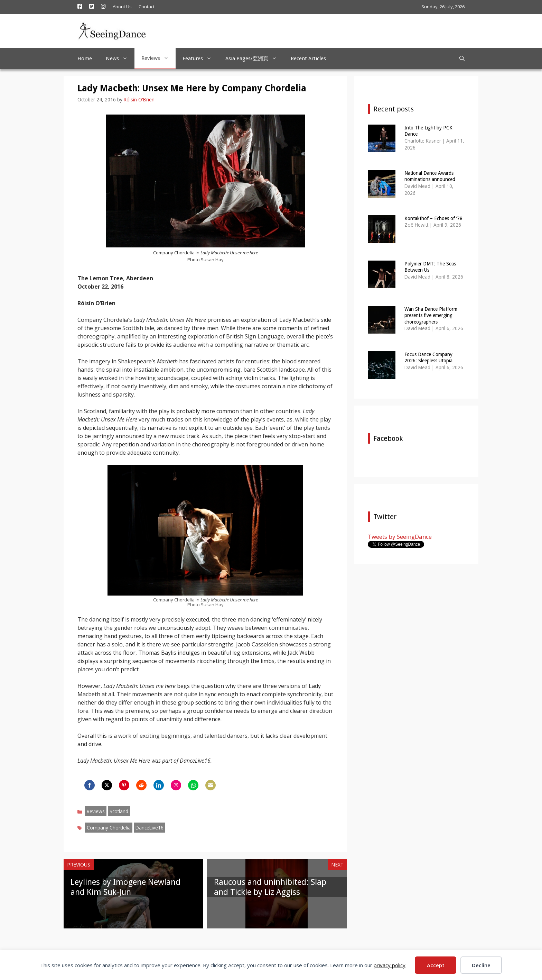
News (120, 58)
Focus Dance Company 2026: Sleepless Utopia (428, 357)
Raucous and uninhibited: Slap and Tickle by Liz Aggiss (270, 887)
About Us (122, 7)
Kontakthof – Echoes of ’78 (433, 218)
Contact (147, 7)
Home (85, 58)
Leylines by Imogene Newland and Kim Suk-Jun (125, 887)
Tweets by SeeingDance (400, 537)
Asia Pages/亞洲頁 (255, 58)
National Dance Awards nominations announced (430, 176)
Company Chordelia (109, 828)
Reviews (158, 58)
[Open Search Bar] (462, 58)
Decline (481, 965)
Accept (436, 965)
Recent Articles (308, 58)
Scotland (119, 811)
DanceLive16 (149, 828)
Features (200, 58)
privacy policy (390, 965)
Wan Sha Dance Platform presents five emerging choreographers (431, 315)
